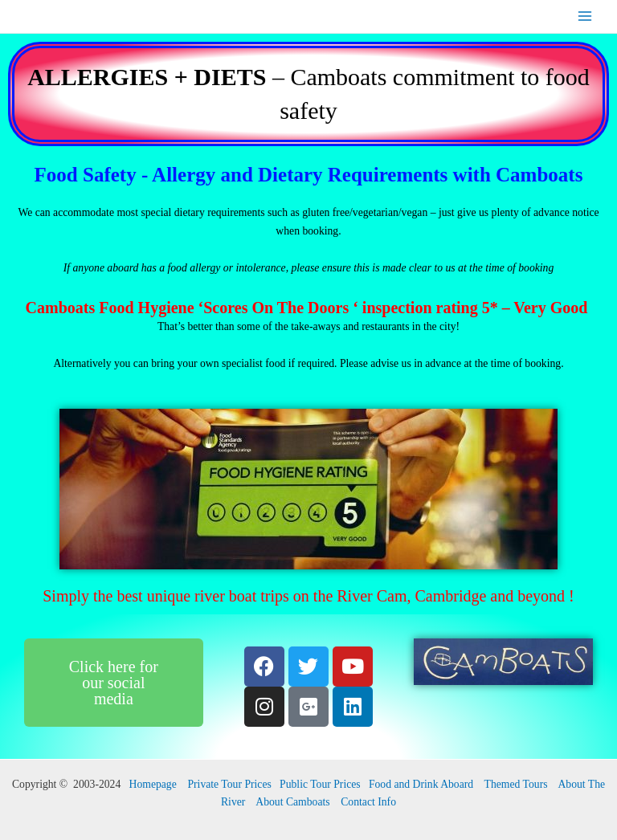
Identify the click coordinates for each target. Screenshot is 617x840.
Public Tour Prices (320, 784)
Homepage (153, 784)
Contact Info (368, 802)
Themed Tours (516, 784)
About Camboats (292, 802)
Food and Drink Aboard (421, 784)
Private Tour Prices (229, 784)
